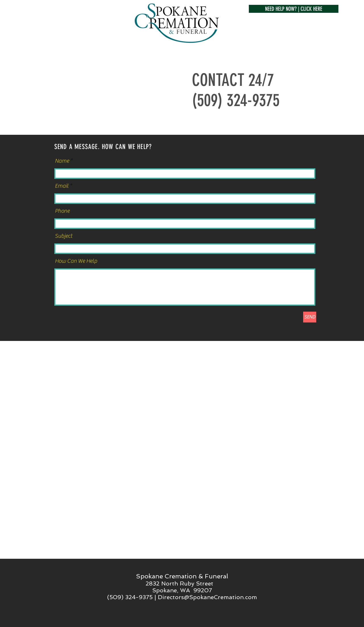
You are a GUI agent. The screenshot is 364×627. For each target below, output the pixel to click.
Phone (62, 211)
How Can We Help (76, 261)
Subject (64, 236)
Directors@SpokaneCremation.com (207, 597)
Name (62, 161)
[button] (294, 9)
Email (62, 186)
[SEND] (310, 317)
